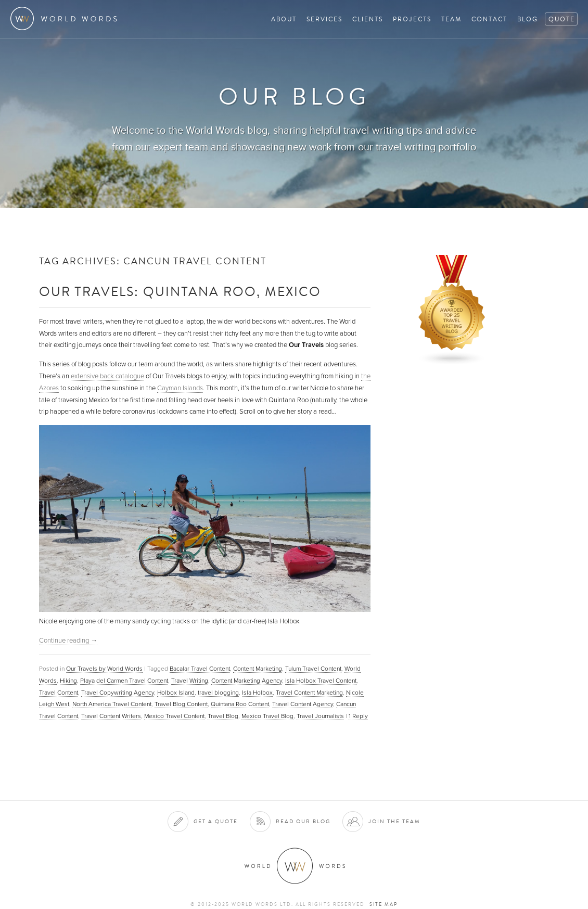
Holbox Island (176, 693)
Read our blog (303, 821)
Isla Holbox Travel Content (321, 681)
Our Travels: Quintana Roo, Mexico (180, 291)
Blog (528, 19)
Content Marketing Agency (247, 681)
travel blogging (218, 693)
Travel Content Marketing (309, 693)
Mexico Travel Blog (267, 716)
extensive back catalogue (107, 376)
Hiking (68, 681)
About (284, 19)
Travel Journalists (320, 716)
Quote (562, 19)
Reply (358, 716)
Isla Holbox (257, 693)
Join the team (394, 821)
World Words (66, 18)
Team (451, 19)
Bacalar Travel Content (200, 669)
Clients (368, 19)
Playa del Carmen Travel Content (124, 681)
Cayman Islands (180, 388)
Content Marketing (258, 669)
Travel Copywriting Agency (118, 693)
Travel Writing (190, 681)
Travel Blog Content (181, 704)
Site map (384, 904)
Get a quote (216, 821)
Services (324, 19)
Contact (489, 19)
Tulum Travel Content (313, 669)
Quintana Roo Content (240, 704)
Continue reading (68, 641)
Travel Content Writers (111, 716)
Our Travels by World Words (104, 669)
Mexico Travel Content (174, 716)
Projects (412, 19)
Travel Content (59, 693)
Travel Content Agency (303, 704)
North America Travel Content (112, 704)
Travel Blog (223, 716)
